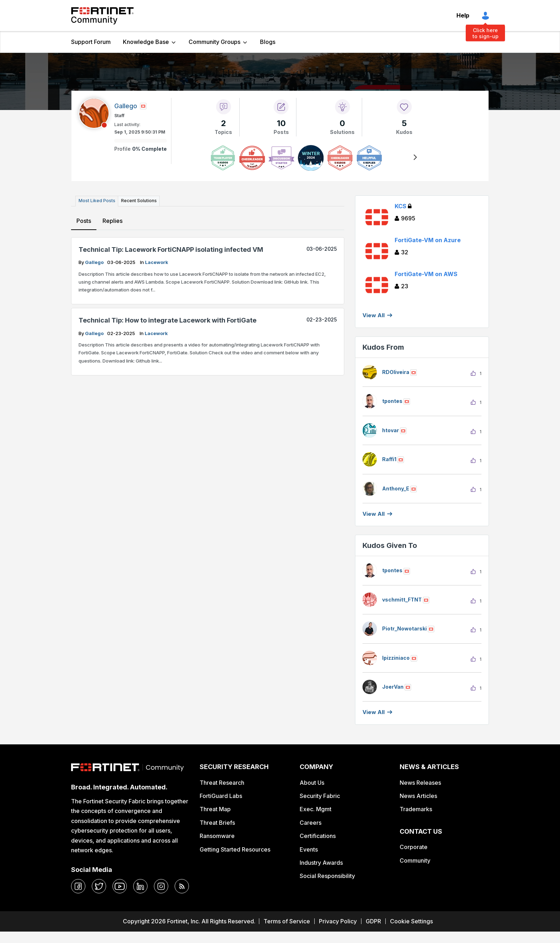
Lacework (157, 262)
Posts (84, 220)
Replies (112, 220)
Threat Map (215, 809)
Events (309, 849)
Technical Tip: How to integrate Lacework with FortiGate (167, 320)
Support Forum (91, 42)
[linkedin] (140, 886)
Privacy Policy (338, 921)
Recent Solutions (138, 201)
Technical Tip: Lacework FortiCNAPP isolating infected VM (171, 249)
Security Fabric (320, 796)
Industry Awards (321, 863)
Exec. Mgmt (316, 809)
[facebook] (78, 886)
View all (374, 514)
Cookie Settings (411, 921)
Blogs (268, 42)
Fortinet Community (102, 16)
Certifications (318, 836)
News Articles (418, 796)
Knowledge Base (146, 42)
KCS (403, 206)
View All (374, 315)
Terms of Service (287, 921)
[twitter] (99, 886)
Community (415, 860)
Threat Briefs (217, 823)
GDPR (373, 921)
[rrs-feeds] (182, 886)
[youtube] (120, 886)
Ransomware (217, 836)
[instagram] (161, 886)
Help (463, 15)
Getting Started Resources (235, 849)
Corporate (414, 847)
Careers (311, 823)
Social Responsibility (327, 876)
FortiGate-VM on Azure (428, 240)
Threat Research (222, 783)
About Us (312, 783)
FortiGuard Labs (221, 796)
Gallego (95, 262)
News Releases (420, 783)
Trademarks (416, 809)
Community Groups (214, 42)
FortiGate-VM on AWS (426, 274)
